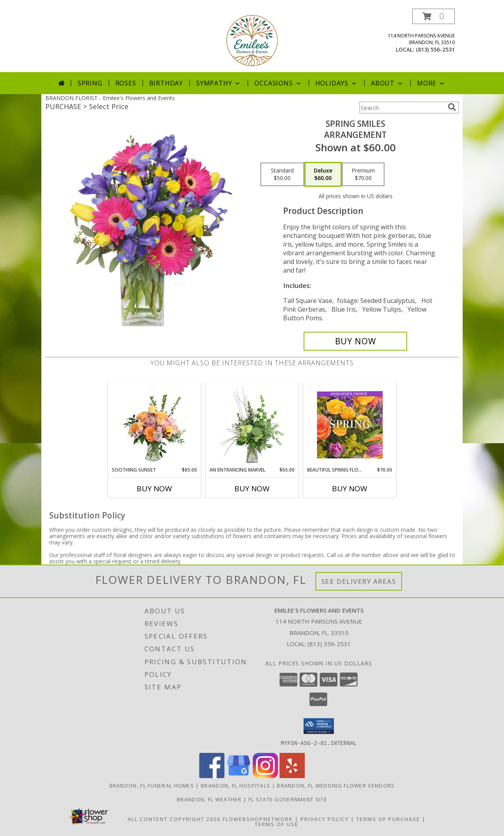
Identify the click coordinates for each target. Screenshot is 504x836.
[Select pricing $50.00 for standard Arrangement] (282, 175)
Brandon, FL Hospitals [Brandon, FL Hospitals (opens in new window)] (235, 785)
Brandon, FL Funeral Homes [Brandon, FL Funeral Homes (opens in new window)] (152, 785)
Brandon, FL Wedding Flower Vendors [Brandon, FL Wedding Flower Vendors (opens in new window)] (336, 785)
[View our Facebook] (212, 776)
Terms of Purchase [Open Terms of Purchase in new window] (388, 819)
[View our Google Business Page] (239, 776)
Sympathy (219, 83)
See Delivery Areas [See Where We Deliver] (359, 581)
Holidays (337, 83)
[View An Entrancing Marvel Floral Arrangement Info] (252, 425)
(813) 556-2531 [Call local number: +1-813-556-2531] (435, 49)
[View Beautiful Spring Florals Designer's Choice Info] (350, 425)
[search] (452, 107)
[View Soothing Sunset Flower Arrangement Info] (155, 425)
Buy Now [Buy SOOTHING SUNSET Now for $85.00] (154, 489)
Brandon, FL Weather (209, 799)
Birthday (166, 83)
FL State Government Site (288, 799)
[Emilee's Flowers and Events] (252, 40)
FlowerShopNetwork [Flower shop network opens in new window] (258, 819)
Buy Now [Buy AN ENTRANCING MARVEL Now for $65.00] (252, 489)
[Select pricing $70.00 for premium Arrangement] (363, 175)
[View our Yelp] (292, 776)
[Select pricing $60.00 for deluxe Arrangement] (323, 175)
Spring (90, 83)
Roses (126, 83)
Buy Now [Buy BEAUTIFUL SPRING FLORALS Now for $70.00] (350, 489)
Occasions (278, 83)
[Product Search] (402, 108)
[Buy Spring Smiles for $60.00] (355, 341)
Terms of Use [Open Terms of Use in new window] (277, 824)
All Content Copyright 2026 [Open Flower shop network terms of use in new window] (174, 819)
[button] (434, 16)
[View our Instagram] (265, 776)
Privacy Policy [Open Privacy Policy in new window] (325, 819)
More (431, 83)
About (387, 83)
